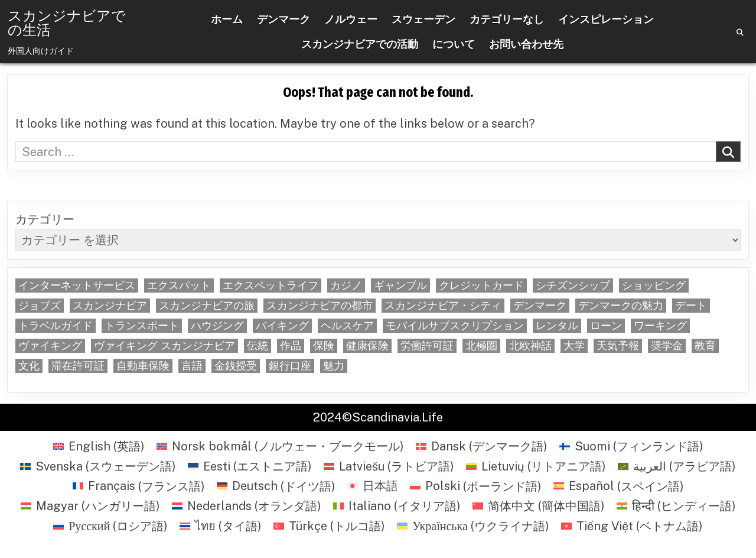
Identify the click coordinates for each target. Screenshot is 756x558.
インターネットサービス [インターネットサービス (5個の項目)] (77, 286)
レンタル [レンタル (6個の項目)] (557, 326)
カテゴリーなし (507, 20)
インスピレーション (606, 20)
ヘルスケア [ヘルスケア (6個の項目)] (347, 326)
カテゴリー (45, 219)
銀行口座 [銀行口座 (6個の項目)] (290, 366)
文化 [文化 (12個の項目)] (29, 366)
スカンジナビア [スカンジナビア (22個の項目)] (110, 306)
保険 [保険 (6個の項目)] (324, 346)
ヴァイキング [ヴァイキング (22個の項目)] (50, 346)
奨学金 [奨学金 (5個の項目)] (667, 346)
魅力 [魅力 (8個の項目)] (334, 366)
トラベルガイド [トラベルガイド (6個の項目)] (56, 326)
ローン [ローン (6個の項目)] (606, 326)
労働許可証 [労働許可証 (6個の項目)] (427, 346)
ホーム (227, 20)
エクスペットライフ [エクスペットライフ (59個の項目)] (271, 286)
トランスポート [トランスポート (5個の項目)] (142, 326)
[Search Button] (740, 33)
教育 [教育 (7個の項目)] (705, 346)
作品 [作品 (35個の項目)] (291, 346)
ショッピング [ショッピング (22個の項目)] (654, 286)
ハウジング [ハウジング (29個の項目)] (217, 326)
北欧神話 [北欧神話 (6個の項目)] (530, 346)
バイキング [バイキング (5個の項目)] (282, 326)
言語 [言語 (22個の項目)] (192, 366)
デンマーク (283, 20)
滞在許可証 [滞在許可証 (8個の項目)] (78, 366)
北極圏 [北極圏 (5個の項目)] (481, 346)
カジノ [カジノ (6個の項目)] (346, 286)
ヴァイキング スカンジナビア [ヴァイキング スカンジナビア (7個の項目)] (164, 346)
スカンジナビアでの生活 (67, 23)
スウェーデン (423, 20)
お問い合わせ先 (526, 44)
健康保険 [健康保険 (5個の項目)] (367, 346)
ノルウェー (351, 20)
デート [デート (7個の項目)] (691, 306)
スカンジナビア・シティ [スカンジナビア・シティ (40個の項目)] (443, 306)
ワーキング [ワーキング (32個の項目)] (660, 326)
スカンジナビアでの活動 (360, 44)
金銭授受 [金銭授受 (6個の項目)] (236, 366)
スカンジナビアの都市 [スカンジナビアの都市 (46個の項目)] (320, 306)
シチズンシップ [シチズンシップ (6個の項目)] (573, 286)
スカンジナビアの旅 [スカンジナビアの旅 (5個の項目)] (207, 306)
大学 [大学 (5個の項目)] (574, 346)
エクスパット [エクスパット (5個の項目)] (179, 286)
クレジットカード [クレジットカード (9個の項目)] (481, 286)
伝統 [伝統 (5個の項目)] (258, 346)
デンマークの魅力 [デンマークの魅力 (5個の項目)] (621, 306)
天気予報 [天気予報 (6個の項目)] (618, 346)
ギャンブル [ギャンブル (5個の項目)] (400, 286)
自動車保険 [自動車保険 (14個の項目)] (143, 366)
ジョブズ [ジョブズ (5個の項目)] (40, 306)
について (454, 44)
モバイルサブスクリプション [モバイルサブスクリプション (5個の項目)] (455, 326)
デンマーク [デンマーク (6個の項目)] (540, 306)
